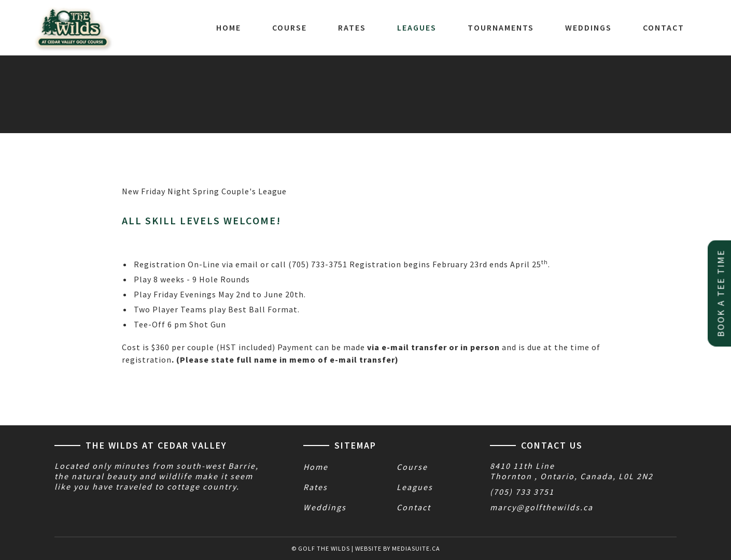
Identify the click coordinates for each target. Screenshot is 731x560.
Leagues (417, 27)
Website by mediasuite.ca (398, 548)
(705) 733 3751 (522, 492)
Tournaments (501, 27)
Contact (664, 27)
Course (290, 27)
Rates (352, 27)
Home (229, 27)
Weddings (588, 27)
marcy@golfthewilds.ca (542, 507)
